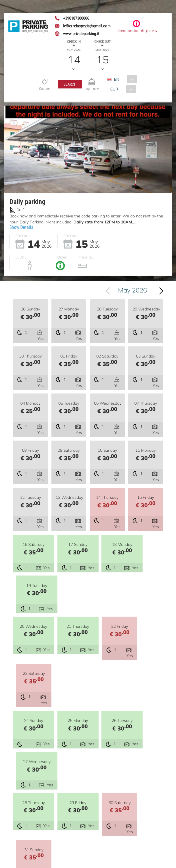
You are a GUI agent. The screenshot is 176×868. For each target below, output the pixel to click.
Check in (74, 42)
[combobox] (124, 79)
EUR (114, 89)
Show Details (21, 227)
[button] (70, 84)
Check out (102, 42)
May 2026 (132, 290)
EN (117, 79)
